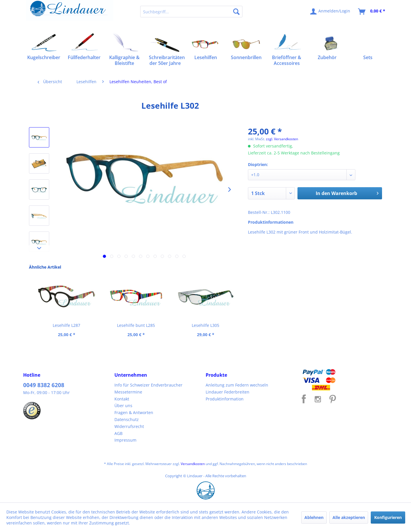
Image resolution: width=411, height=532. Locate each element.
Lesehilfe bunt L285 (136, 325)
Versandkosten (193, 464)
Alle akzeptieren (349, 517)
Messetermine (128, 392)
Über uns (123, 406)
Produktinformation (225, 399)
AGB (118, 433)
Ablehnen (314, 517)
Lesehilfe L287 (66, 325)
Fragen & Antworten (134, 412)
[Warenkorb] (372, 12)
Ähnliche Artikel (45, 267)
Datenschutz (127, 419)
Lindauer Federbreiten (228, 392)
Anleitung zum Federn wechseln (237, 385)
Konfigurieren (388, 517)
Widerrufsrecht (129, 426)
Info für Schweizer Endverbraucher (148, 385)
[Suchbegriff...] (191, 12)
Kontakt (122, 399)
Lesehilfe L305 (205, 325)
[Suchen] (236, 12)
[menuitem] (191, 12)
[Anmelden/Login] (330, 12)
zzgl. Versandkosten (282, 139)
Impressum (125, 440)
